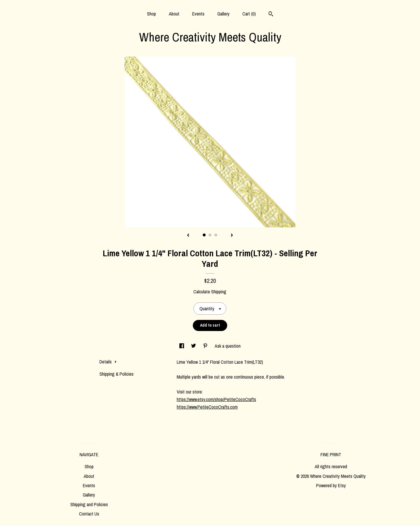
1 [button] (204, 235)
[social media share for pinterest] (206, 346)
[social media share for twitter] (194, 346)
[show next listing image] (232, 236)
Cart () (249, 14)
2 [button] (210, 235)
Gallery (223, 14)
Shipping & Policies (117, 374)
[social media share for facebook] (182, 346)
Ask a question (228, 346)
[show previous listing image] (188, 236)
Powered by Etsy (331, 485)
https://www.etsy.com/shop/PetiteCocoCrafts (216, 399)
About (174, 14)
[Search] (271, 15)
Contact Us (89, 514)
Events (198, 14)
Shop (152, 14)
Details (108, 362)
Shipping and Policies (89, 504)
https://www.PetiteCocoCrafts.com (207, 407)
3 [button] (216, 235)
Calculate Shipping (210, 292)
